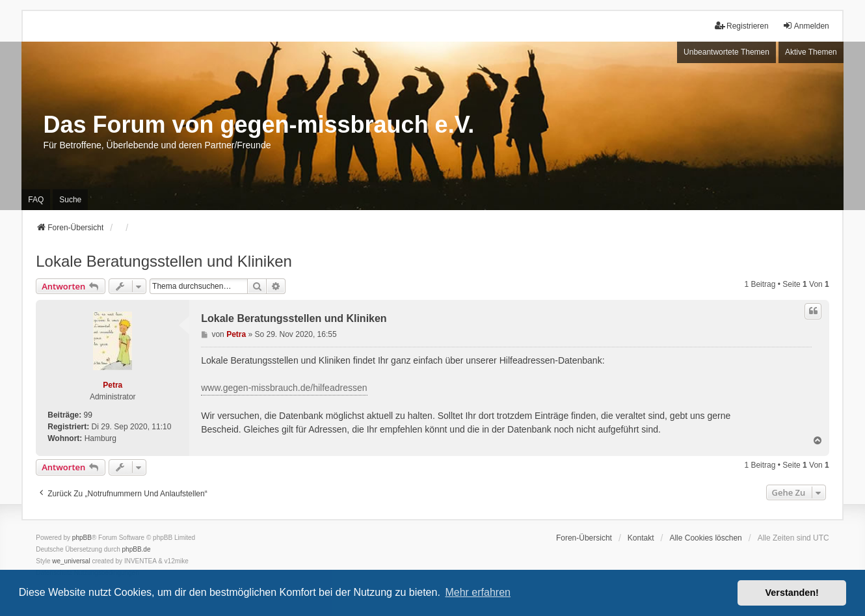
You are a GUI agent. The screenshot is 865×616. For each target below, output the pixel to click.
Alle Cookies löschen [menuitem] (705, 538)
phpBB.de (137, 549)
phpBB (82, 538)
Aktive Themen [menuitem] (811, 52)
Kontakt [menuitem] (641, 538)
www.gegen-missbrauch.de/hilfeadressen (284, 388)
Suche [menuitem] (70, 200)
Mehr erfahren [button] (478, 592)
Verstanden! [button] (792, 593)
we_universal (71, 561)
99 (88, 415)
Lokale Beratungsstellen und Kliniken (164, 261)
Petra (113, 385)
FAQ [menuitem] (36, 200)
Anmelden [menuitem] (806, 26)
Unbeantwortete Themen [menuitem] (726, 52)
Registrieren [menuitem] (742, 26)
